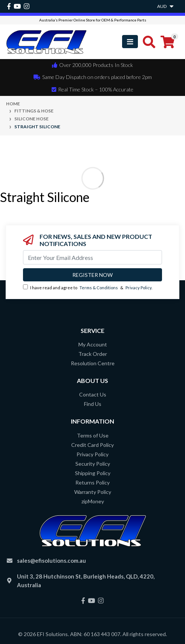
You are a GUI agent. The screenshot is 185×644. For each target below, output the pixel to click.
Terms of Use (93, 435)
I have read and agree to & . (88, 287)
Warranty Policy (93, 492)
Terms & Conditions (99, 288)
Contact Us (93, 394)
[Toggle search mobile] (147, 42)
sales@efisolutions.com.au (51, 560)
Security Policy (93, 464)
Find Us (93, 404)
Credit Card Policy (92, 445)
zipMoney (93, 501)
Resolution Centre (93, 363)
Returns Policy (92, 482)
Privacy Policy (138, 288)
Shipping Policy (93, 473)
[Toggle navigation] (130, 42)
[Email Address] (92, 257)
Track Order (93, 354)
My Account (93, 344)
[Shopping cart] (167, 42)
